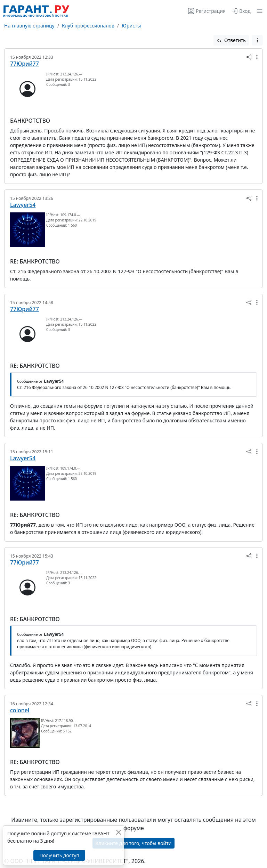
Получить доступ (59, 855)
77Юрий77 (25, 64)
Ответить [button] (231, 40)
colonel (20, 710)
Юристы (131, 26)
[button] (258, 11)
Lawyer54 (23, 205)
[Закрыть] (118, 832)
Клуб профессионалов (88, 26)
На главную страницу (29, 26)
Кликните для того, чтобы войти (134, 843)
